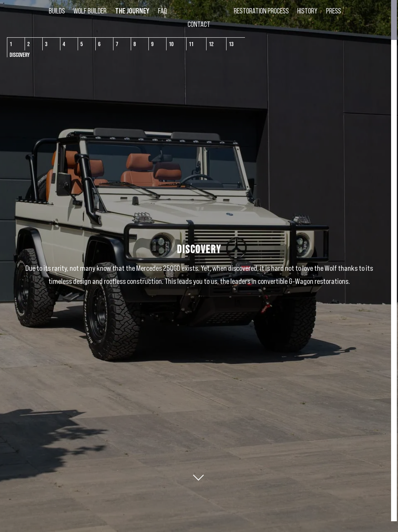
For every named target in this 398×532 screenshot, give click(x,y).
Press (336, 12)
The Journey (129, 12)
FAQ (160, 12)
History (310, 12)
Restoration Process (264, 12)
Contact (199, 25)
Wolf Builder (87, 12)
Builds (54, 12)
